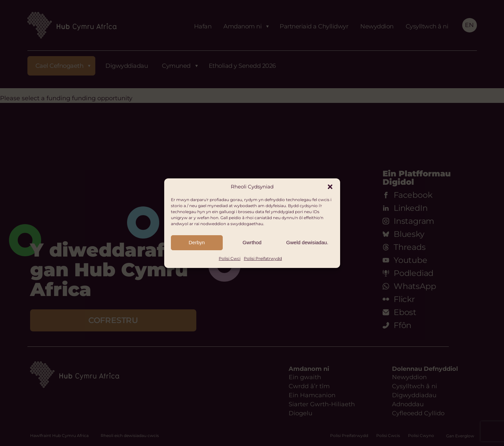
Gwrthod (252, 242)
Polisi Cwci (230, 258)
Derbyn (197, 242)
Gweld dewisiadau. (307, 242)
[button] (330, 187)
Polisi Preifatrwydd (263, 258)
